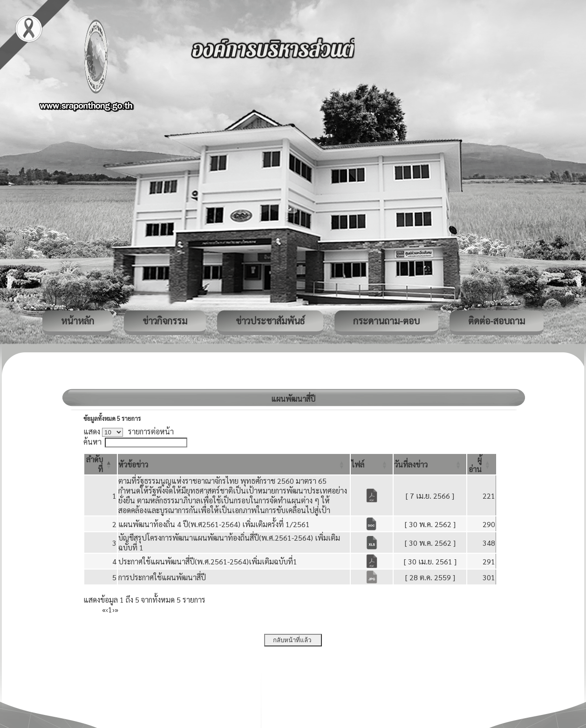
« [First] (104, 609)
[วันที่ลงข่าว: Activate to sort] (430, 464)
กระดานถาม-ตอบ (386, 321)
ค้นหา (92, 442)
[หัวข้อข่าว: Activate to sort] (234, 464)
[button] (133, 464)
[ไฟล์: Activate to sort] (372, 464)
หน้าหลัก (78, 321)
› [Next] (113, 609)
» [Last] (116, 609)
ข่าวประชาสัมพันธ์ (270, 321)
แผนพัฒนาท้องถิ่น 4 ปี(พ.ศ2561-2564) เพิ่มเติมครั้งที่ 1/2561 (214, 524)
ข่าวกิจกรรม (165, 321)
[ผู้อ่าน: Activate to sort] (482, 464)
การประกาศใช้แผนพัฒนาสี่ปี (162, 577)
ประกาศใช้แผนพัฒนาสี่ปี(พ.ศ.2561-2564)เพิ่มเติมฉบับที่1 (208, 561)
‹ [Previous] (107, 609)
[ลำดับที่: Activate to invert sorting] (101, 464)
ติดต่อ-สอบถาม (497, 321)
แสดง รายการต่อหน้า (129, 431)
